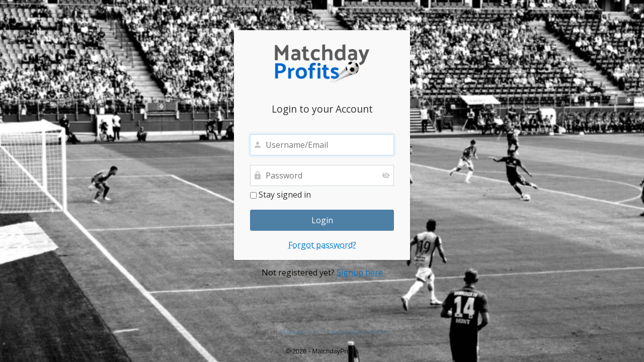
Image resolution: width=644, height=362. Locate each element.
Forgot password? (322, 245)
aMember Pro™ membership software (334, 332)
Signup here (360, 273)
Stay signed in (280, 195)
